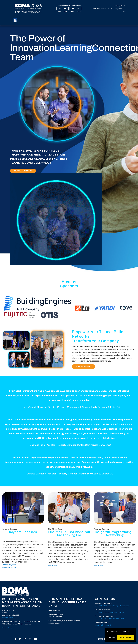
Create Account (118, 21)
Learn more (53, 565)
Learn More (83, 367)
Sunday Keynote (9, 565)
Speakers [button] (78, 18)
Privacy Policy (7, 628)
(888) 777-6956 (101, 619)
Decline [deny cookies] (112, 637)
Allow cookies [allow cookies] (125, 637)
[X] (20, 639)
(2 (96, 606)
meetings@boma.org (103, 625)
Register (25, 18)
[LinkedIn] (25, 639)
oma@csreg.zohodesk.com (119, 606)
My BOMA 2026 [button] (38, 18)
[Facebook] (16, 639)
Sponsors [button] (26, 22)
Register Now (23, 171)
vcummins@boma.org (116, 619)
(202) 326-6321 (101, 612)
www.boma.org (7, 617)
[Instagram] (30, 639)
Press (37, 22)
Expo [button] (50, 18)
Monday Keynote (9, 568)
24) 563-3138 (102, 606)
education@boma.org (116, 612)
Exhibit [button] (90, 18)
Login (106, 18)
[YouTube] (35, 639)
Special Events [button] (63, 18)
